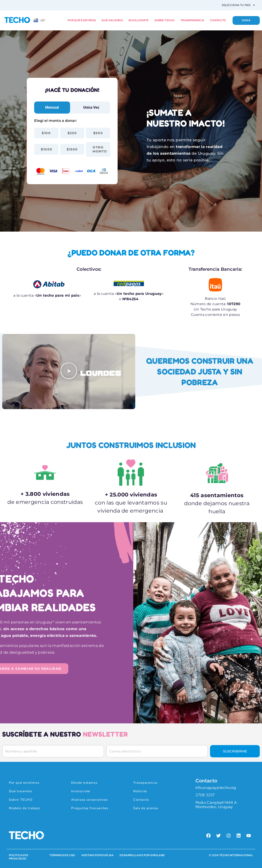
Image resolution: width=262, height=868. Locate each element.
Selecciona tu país (239, 5)
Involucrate (139, 20)
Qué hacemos (112, 20)
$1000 (47, 149)
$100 (46, 133)
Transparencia (192, 20)
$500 (98, 133)
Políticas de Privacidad (19, 857)
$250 (72, 133)
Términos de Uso (62, 855)
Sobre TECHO (164, 20)
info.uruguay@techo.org (216, 788)
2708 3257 (205, 795)
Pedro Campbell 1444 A (216, 803)
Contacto (218, 20)
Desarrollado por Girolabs (142, 855)
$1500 (72, 149)
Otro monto (100, 149)
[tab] (52, 108)
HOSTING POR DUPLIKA (98, 855)
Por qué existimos (82, 20)
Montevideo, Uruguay (214, 807)
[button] (69, 372)
